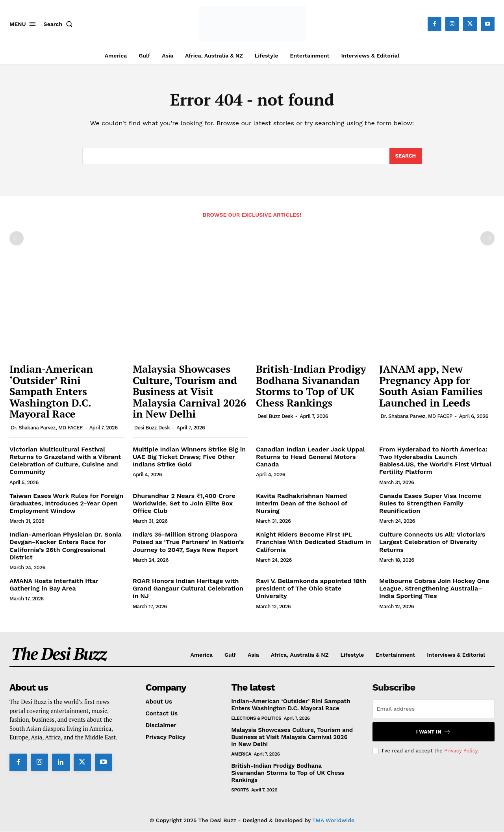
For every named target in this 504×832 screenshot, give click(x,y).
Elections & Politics (256, 719)
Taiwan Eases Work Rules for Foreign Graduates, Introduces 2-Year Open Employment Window (66, 503)
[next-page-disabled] (487, 239)
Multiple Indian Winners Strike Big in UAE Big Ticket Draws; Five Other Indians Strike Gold (189, 457)
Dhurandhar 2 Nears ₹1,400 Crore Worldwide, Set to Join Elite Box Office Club (184, 503)
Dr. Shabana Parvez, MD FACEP (47, 428)
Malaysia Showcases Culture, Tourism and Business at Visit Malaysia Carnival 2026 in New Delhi (189, 392)
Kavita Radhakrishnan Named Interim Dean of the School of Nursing (302, 503)
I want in (434, 732)
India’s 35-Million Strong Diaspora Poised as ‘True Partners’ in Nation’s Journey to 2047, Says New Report (188, 542)
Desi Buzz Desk (152, 428)
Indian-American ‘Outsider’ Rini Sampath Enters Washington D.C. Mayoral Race (51, 392)
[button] (60, 24)
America (241, 754)
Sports (240, 790)
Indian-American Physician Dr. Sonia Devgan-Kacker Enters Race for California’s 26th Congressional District (66, 546)
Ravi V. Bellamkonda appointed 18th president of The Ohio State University (311, 589)
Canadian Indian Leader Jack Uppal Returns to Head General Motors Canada (310, 457)
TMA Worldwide (333, 821)
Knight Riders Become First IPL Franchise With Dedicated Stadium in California (313, 542)
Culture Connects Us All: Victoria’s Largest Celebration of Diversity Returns (432, 542)
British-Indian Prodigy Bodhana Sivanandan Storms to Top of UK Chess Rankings (311, 386)
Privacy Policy (461, 751)
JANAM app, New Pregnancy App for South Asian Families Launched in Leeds (431, 386)
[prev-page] (17, 239)
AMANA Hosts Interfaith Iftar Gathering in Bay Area (54, 585)
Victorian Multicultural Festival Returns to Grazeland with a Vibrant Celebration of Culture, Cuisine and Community (65, 461)
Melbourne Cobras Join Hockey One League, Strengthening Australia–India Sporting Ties (434, 589)
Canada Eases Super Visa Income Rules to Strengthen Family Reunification (430, 503)
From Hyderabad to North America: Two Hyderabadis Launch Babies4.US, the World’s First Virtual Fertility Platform (435, 461)
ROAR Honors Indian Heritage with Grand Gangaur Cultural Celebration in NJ (188, 589)
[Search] (405, 156)
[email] (434, 709)
